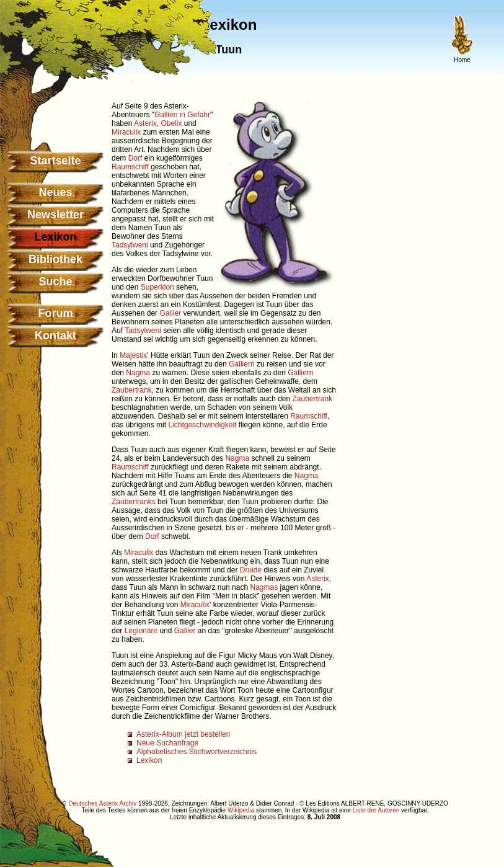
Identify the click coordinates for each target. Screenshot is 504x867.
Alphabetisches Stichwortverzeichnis (197, 752)
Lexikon (149, 760)
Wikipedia (241, 810)
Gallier (170, 313)
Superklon (157, 287)
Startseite (55, 161)
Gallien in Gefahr (182, 115)
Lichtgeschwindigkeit (202, 425)
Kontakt (55, 336)
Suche (55, 282)
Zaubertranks (134, 502)
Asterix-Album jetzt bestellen (183, 734)
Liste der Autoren (376, 810)
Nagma (138, 373)
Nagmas (264, 587)
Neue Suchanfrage (167, 743)
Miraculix (126, 132)
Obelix (171, 123)
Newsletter (55, 215)
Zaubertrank (132, 390)
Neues (55, 192)
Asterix (145, 123)
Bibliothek (55, 259)
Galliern (241, 364)
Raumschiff (130, 167)
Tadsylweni (130, 245)
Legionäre (141, 631)
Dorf (135, 158)
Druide (251, 570)
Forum (56, 313)
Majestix (133, 355)
